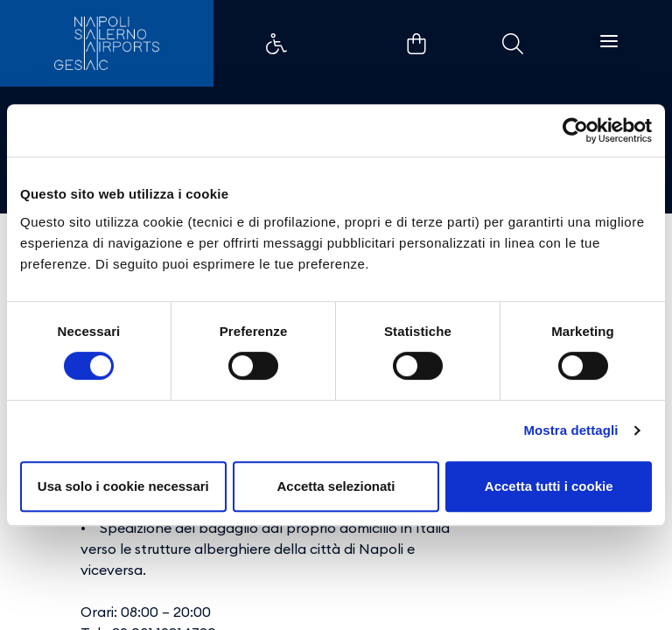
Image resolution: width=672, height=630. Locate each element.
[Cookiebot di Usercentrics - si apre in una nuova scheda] (575, 130)
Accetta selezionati (336, 486)
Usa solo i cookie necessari (123, 486)
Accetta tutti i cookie (549, 486)
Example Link (276, 44)
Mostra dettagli (570, 430)
